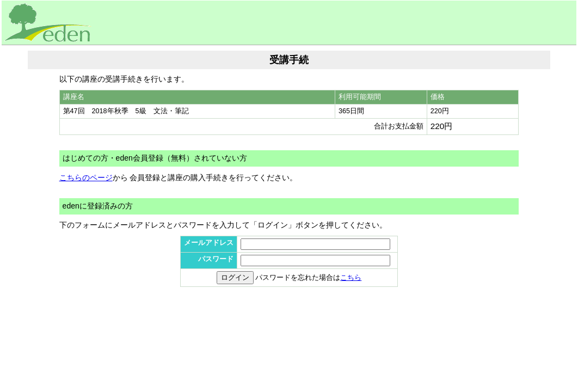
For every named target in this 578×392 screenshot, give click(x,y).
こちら (351, 278)
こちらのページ (86, 177)
